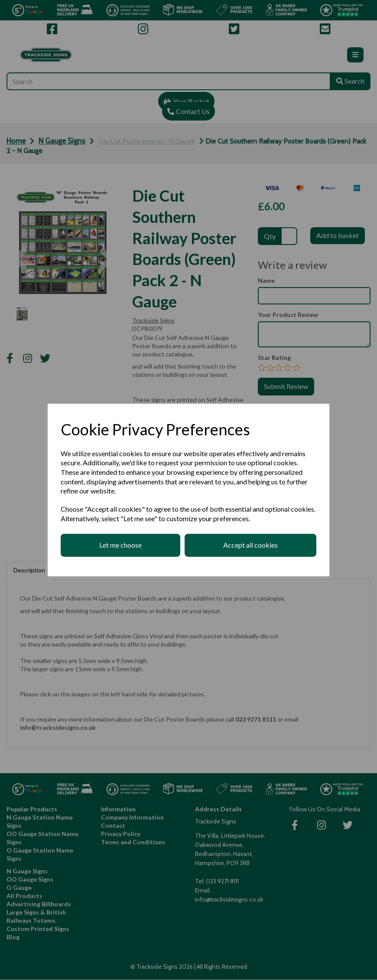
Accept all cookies (250, 545)
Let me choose (120, 545)
